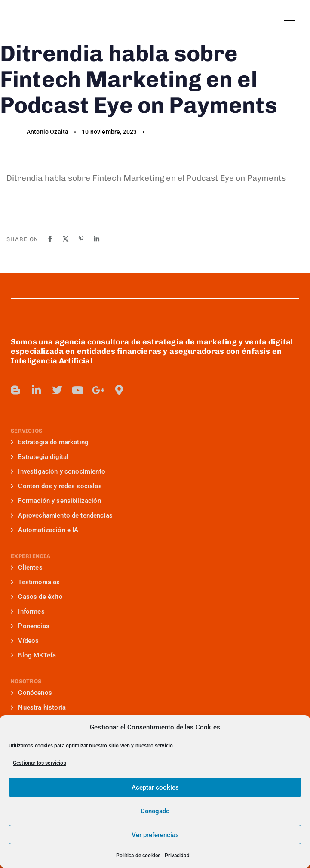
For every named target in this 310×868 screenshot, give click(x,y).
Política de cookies (138, 856)
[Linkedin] (97, 239)
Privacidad (177, 856)
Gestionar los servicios (40, 763)
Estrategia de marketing (50, 442)
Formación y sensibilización (56, 501)
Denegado (155, 811)
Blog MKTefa (33, 655)
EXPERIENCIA (31, 556)
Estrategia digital (40, 457)
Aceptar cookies (155, 787)
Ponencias (30, 626)
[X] (66, 239)
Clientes (27, 567)
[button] (290, 20)
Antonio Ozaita (48, 132)
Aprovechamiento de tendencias (62, 515)
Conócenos (31, 693)
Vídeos (25, 641)
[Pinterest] (81, 239)
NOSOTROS (26, 681)
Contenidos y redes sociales (56, 486)
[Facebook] (50, 239)
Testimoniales (35, 582)
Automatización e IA (45, 530)
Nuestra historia (38, 707)
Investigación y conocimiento (58, 471)
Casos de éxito (37, 597)
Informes (28, 611)
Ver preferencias (155, 835)
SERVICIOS (26, 431)
